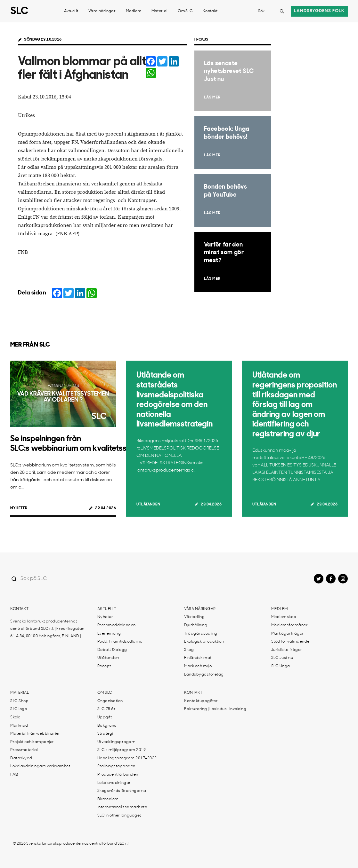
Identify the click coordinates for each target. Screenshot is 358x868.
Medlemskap (284, 617)
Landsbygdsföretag (204, 675)
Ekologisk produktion (204, 642)
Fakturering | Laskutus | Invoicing (215, 709)
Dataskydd (21, 758)
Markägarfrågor (288, 634)
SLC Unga (281, 666)
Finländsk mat (198, 658)
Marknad (19, 726)
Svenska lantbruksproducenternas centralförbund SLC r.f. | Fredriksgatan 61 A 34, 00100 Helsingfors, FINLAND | (47, 629)
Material (159, 11)
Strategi (105, 734)
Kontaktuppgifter (201, 701)
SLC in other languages (120, 816)
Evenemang (109, 634)
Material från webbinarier (35, 734)
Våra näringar (102, 11)
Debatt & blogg (112, 650)
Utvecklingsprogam (117, 742)
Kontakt (210, 11)
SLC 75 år (107, 709)
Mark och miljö (198, 666)
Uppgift (105, 717)
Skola (16, 717)
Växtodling (194, 617)
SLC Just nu (282, 658)
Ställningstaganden (116, 766)
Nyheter (19, 508)
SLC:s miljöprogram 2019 (122, 750)
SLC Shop (19, 701)
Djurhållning (196, 625)
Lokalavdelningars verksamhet (40, 766)
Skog (189, 650)
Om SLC (185, 11)
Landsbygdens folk (319, 11)
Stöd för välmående (290, 642)
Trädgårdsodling (201, 634)
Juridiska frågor (287, 650)
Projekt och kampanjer (32, 742)
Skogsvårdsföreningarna (122, 791)
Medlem (134, 11)
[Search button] (282, 11)
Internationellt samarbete (122, 807)
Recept (104, 666)
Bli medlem (108, 799)
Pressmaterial (24, 750)
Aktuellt (71, 11)
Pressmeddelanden (117, 625)
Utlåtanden (148, 504)
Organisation (110, 701)
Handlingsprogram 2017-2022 (127, 758)
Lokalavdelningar (114, 783)
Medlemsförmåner (290, 625)
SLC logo (19, 709)
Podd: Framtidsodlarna (120, 642)
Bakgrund (107, 726)
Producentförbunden (118, 775)
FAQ (14, 775)
